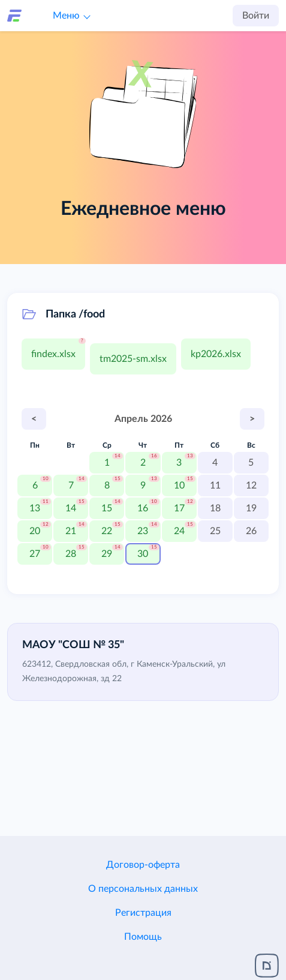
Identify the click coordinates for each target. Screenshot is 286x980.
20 (35, 531)
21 (71, 531)
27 (35, 554)
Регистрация (143, 913)
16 (143, 508)
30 (143, 554)
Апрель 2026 (143, 419)
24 (179, 531)
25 (215, 531)
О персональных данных (143, 889)
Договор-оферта (143, 865)
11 (215, 485)
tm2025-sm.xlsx (133, 359)
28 (71, 554)
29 (107, 554)
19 (251, 508)
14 (71, 508)
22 (107, 531)
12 (251, 485)
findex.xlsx (53, 354)
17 (179, 508)
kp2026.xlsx (216, 354)
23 (143, 531)
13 (35, 508)
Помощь (143, 937)
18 (215, 508)
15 (107, 508)
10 (179, 485)
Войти (256, 16)
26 (251, 531)
